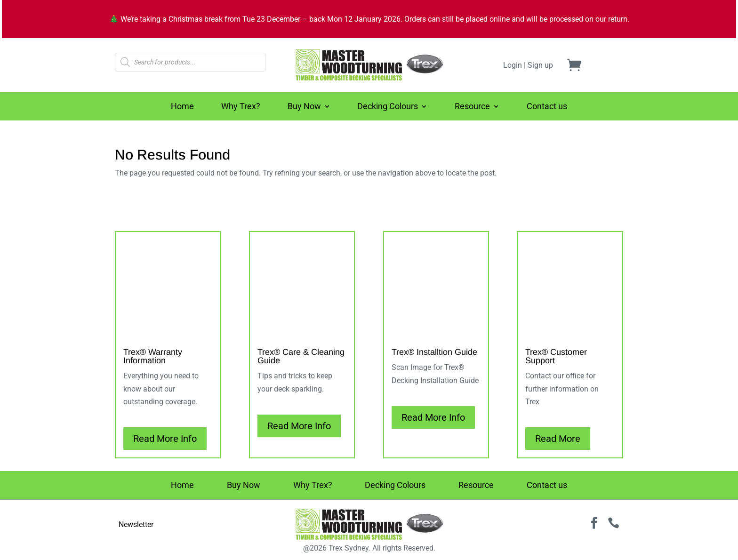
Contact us (547, 107)
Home (182, 107)
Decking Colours (388, 107)
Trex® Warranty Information (153, 356)
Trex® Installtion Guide (434, 352)
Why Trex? (241, 107)
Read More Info (165, 439)
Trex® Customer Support (556, 356)
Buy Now (304, 107)
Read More (558, 439)
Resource (472, 107)
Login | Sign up (528, 65)
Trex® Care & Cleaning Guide (301, 356)
